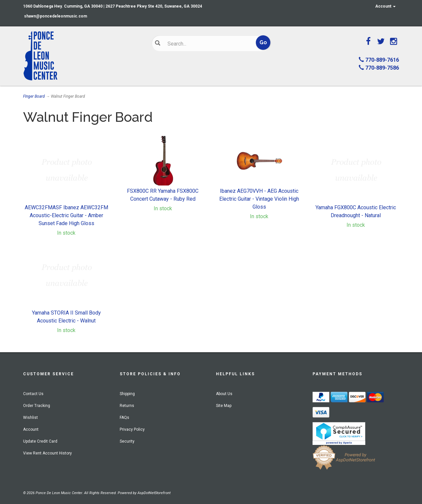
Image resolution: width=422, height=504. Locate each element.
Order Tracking (37, 406)
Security (127, 441)
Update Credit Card (40, 441)
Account (385, 6)
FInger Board (34, 96)
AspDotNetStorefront (154, 493)
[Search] (206, 44)
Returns (127, 406)
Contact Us (33, 394)
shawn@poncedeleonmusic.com (56, 16)
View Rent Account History (47, 453)
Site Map (224, 406)
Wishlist (30, 418)
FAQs (124, 418)
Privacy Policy (132, 429)
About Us (224, 394)
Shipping (127, 394)
